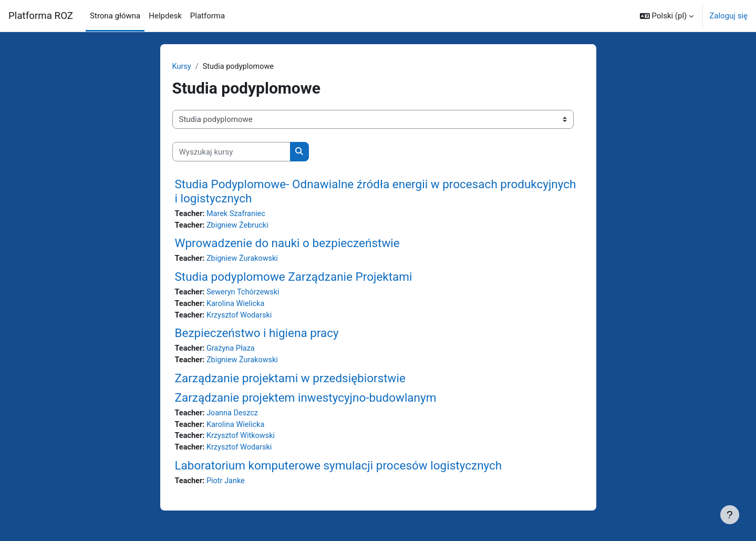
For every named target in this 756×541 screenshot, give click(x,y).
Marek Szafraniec (238, 215)
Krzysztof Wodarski (241, 318)
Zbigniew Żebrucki (240, 226)
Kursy (182, 67)
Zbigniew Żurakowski (245, 260)
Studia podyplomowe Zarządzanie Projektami (294, 278)
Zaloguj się (728, 16)
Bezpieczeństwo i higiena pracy (257, 336)
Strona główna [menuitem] (115, 16)
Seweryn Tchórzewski (245, 294)
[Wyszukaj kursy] (231, 152)
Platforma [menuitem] (208, 16)
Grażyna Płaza (232, 352)
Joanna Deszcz (234, 417)
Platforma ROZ (41, 16)
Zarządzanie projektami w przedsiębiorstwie (290, 382)
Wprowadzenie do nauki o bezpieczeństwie (287, 244)
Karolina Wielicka (237, 306)
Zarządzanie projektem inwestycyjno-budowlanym (306, 401)
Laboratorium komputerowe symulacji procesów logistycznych (339, 471)
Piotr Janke (227, 486)
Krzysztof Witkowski (243, 441)
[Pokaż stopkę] (730, 515)
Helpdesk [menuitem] (165, 16)
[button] (667, 16)
